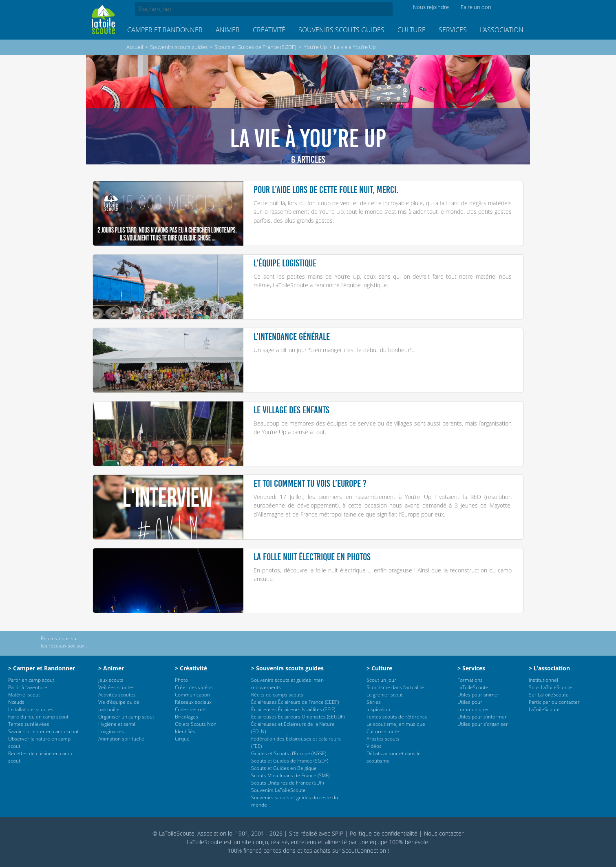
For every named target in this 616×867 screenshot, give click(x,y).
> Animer (111, 668)
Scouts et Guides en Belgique (284, 768)
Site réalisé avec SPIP (316, 833)
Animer (228, 30)
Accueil (135, 47)
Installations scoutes (31, 709)
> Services (471, 668)
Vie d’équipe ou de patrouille (119, 706)
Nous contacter (444, 833)
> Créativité (191, 668)
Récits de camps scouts (277, 695)
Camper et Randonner (165, 30)
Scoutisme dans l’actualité (395, 687)
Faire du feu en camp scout (38, 717)
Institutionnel (543, 680)
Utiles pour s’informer (482, 717)
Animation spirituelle (121, 739)
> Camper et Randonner (42, 668)
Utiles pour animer (478, 695)
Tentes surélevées (29, 724)
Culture (412, 30)
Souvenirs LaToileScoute (278, 790)
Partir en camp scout (31, 680)
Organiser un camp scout (126, 717)
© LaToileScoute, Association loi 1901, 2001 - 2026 (217, 833)
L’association (502, 30)
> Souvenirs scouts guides (287, 668)
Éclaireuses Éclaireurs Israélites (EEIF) (293, 709)
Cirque (182, 739)
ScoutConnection (364, 850)
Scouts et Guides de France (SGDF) (255, 47)
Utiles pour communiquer (473, 706)
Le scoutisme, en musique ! (397, 724)
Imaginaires (111, 731)
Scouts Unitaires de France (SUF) (287, 783)
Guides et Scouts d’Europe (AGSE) (289, 753)
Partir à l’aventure (28, 687)
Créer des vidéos (194, 687)
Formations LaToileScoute (473, 684)
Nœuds (16, 702)
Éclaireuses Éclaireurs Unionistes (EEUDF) (298, 717)
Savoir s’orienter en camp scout (43, 731)
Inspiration (378, 709)
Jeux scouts (111, 680)
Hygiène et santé (117, 724)
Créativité (269, 30)
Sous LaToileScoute (550, 687)
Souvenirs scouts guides (341, 30)
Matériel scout (24, 695)
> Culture (379, 668)
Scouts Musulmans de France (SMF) (290, 775)
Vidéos (374, 746)
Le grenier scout (385, 695)
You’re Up (315, 47)
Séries (374, 702)
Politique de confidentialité (384, 833)
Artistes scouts (383, 739)
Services (453, 30)
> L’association (549, 668)
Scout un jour (381, 680)
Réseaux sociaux (193, 702)
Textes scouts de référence (397, 717)
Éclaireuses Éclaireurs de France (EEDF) (295, 702)
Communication (192, 695)
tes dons (284, 850)
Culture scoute (383, 731)
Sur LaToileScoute (549, 695)
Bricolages (187, 717)
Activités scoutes (117, 695)
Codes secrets (191, 709)
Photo (181, 680)
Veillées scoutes (116, 687)
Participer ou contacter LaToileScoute (554, 706)
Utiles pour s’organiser (483, 724)
